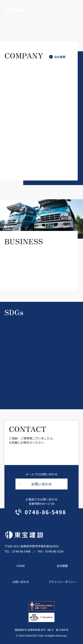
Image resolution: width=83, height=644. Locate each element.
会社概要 (57, 57)
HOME (21, 566)
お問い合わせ (41, 484)
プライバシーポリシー (62, 582)
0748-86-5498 (41, 512)
